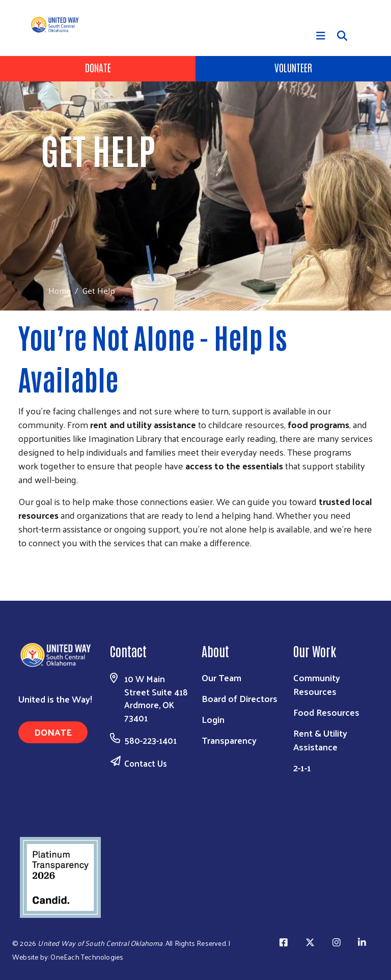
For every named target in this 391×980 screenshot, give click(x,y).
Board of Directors (240, 698)
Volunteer (293, 67)
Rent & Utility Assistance (320, 740)
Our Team (221, 677)
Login (213, 719)
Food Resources (326, 712)
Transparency (229, 740)
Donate (98, 67)
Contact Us (146, 763)
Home (60, 290)
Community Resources (317, 684)
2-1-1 (302, 767)
